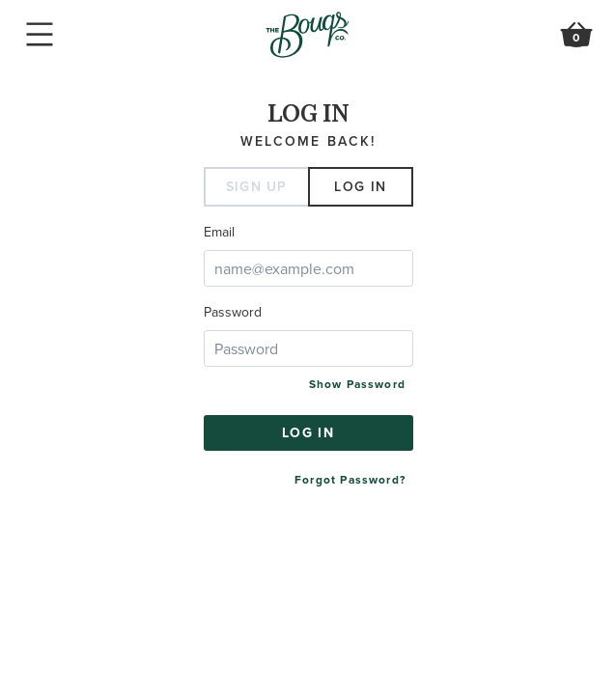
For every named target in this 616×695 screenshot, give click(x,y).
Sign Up (257, 186)
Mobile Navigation (40, 35)
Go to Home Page (308, 35)
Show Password (357, 384)
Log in (360, 186)
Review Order (576, 39)
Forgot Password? (350, 480)
